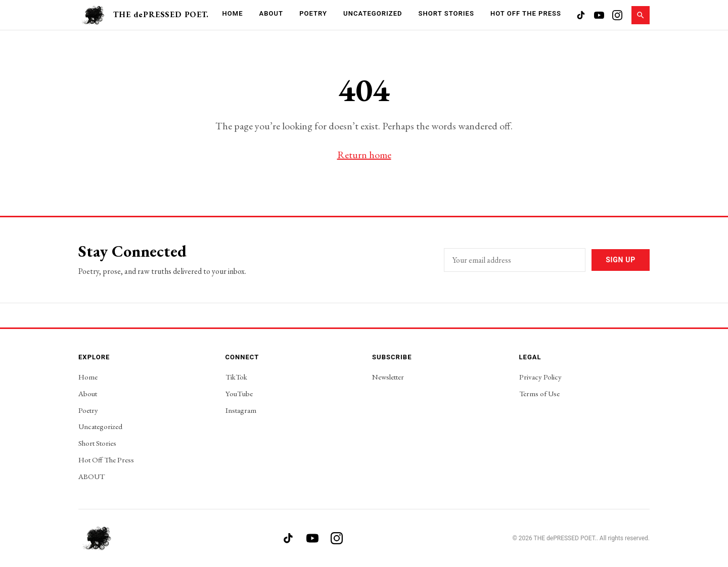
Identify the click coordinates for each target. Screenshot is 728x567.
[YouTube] (599, 15)
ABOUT (92, 476)
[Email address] (515, 260)
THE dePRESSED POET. (161, 14)
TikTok (236, 377)
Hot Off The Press (526, 13)
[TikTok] (581, 15)
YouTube (239, 393)
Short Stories (446, 13)
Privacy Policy (540, 377)
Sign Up (621, 260)
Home (232, 13)
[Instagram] (617, 15)
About (271, 13)
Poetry (313, 13)
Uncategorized (373, 13)
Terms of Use (539, 393)
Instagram (241, 410)
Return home (364, 155)
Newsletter (388, 377)
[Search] (641, 15)
